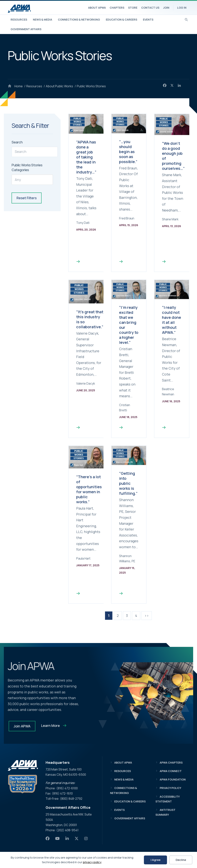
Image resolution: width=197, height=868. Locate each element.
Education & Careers (121, 20)
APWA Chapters (171, 763)
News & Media (43, 20)
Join (166, 8)
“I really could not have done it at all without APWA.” (172, 320)
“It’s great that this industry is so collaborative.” (90, 319)
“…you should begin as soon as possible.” (128, 152)
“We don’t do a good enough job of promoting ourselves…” (173, 156)
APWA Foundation (173, 779)
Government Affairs (26, 29)
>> (147, 616)
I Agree (156, 860)
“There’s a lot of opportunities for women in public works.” (89, 489)
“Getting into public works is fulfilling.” (128, 483)
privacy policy (92, 862)
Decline (181, 860)
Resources (19, 20)
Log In (182, 8)
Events (148, 20)
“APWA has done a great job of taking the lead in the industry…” (86, 157)
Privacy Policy (170, 788)
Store (133, 8)
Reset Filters (27, 198)
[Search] (186, 19)
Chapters (117, 8)
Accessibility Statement (167, 799)
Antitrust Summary (165, 812)
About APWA (97, 8)
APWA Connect (171, 771)
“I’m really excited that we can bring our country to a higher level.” (129, 325)
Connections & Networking (79, 20)
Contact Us (150, 8)
